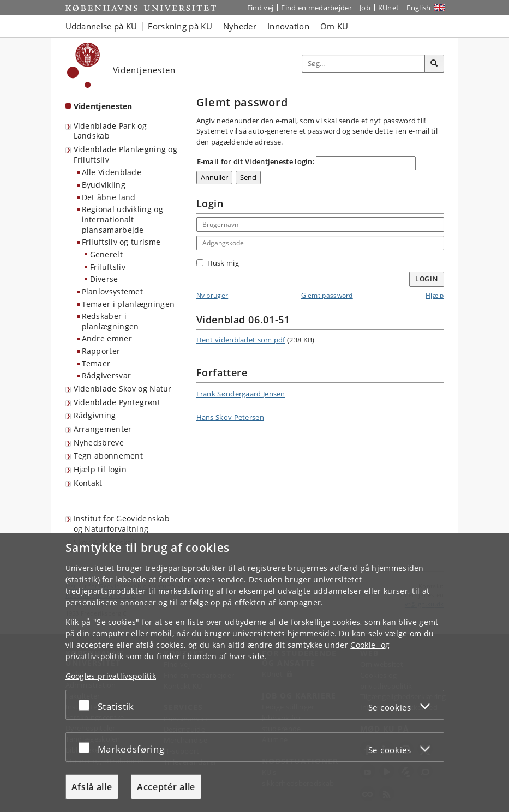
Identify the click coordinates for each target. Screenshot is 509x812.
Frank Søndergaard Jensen (241, 394)
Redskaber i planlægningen (110, 321)
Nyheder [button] (240, 26)
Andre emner (107, 338)
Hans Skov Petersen (230, 417)
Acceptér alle (166, 787)
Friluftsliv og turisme (121, 242)
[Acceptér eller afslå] (87, 705)
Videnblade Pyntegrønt (117, 402)
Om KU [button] (334, 26)
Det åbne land (109, 197)
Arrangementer (103, 429)
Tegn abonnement (109, 456)
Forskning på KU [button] (180, 26)
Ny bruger (212, 295)
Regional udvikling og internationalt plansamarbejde (122, 219)
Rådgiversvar (107, 375)
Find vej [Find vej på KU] (260, 8)
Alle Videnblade (112, 172)
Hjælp (435, 295)
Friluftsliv (108, 267)
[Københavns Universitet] (84, 65)
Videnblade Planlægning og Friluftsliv (126, 154)
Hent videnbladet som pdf (241, 340)
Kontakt (88, 483)
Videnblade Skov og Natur (123, 389)
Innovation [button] (288, 26)
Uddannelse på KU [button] (101, 26)
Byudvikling (104, 185)
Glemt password (327, 295)
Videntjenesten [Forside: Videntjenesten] (103, 106)
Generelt (106, 254)
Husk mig (218, 263)
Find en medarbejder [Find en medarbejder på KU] (316, 8)
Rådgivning (95, 415)
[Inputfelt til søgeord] (364, 64)
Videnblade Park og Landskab (110, 131)
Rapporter (101, 351)
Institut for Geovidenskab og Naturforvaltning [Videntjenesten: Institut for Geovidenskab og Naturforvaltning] (122, 524)
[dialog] (254, 672)
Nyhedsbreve (99, 443)
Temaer (96, 363)
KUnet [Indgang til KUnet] (389, 8)
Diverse (104, 279)
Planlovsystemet (113, 291)
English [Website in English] (418, 8)
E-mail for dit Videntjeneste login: (256, 161)
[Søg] (434, 64)
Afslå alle (92, 787)
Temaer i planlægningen (128, 304)
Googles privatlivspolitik (111, 676)
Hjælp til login (100, 469)
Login (427, 279)
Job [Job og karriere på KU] (365, 8)
